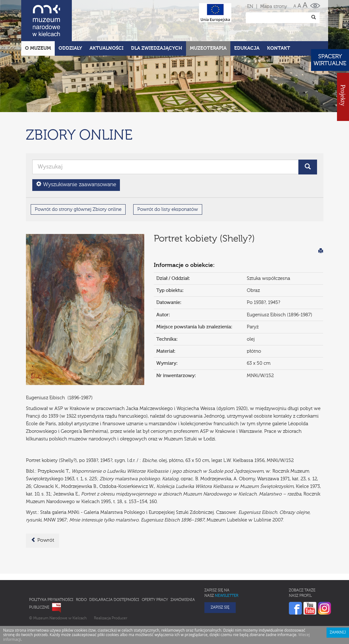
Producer (119, 590)
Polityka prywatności (51, 572)
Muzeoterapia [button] (208, 20)
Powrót (43, 512)
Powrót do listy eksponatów (168, 182)
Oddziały (70, 20)
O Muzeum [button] (38, 20)
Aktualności (106, 20)
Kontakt (279, 20)
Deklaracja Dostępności (114, 572)
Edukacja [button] (247, 20)
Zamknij (338, 605)
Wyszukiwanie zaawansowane (76, 157)
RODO (81, 572)
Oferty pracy (155, 572)
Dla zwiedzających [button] (157, 20)
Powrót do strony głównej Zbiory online (78, 182)
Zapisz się (220, 580)
